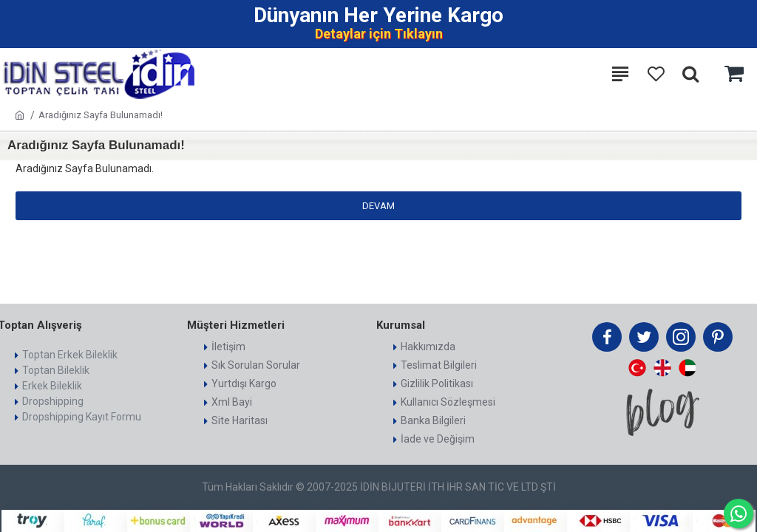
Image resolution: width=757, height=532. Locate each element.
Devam (378, 206)
